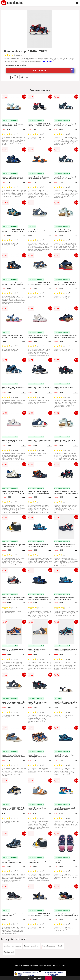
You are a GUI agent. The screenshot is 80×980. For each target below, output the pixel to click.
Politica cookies (59, 966)
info (24, 129)
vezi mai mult (47, 61)
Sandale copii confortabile (53, 946)
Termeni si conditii (22, 966)
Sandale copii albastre (12, 946)
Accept (48, 978)
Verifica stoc (54, 70)
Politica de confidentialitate (41, 966)
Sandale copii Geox (32, 946)
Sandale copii (9, 952)
